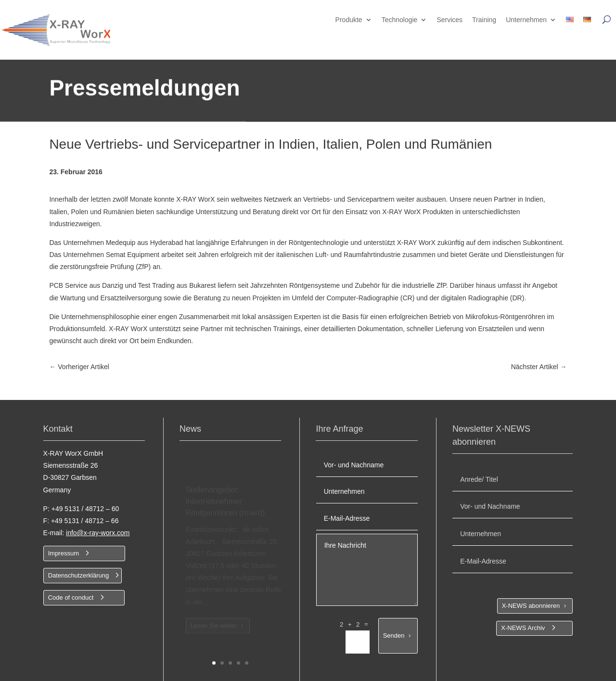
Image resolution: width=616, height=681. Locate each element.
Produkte (349, 20)
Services (449, 20)
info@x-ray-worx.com (98, 533)
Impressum (64, 553)
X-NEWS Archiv (523, 628)
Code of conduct (71, 597)
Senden (394, 636)
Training (484, 20)
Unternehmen (526, 20)
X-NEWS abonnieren (531, 606)
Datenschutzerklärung (78, 575)
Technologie (400, 20)
